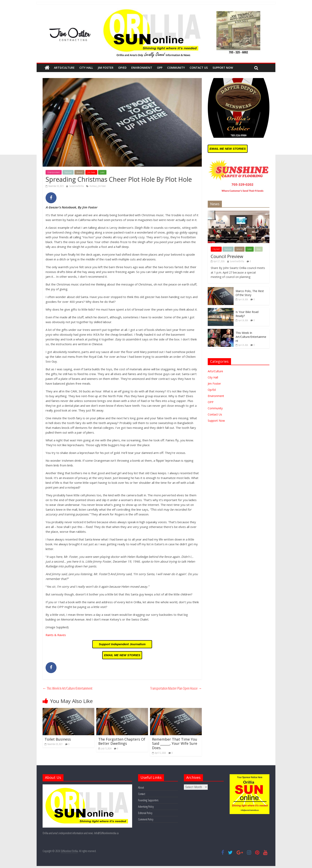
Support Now (223, 68)
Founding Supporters (148, 800)
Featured (68, 172)
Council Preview (227, 256)
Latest (102, 172)
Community (176, 68)
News (259, 249)
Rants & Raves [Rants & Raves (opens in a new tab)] (56, 635)
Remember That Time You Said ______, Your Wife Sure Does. (175, 743)
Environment (142, 68)
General (79, 172)
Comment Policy (146, 819)
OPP (160, 68)
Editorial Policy (145, 813)
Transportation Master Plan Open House (176, 688)
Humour (93, 186)
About (141, 787)
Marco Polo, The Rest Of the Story (250, 293)
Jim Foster (106, 68)
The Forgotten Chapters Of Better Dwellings (122, 741)
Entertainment (54, 172)
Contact (142, 794)
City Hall (86, 68)
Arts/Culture (64, 68)
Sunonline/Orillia (77, 186)
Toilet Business (58, 739)
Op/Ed (122, 68)
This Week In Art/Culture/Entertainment (67, 688)
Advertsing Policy (146, 807)
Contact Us (199, 68)
